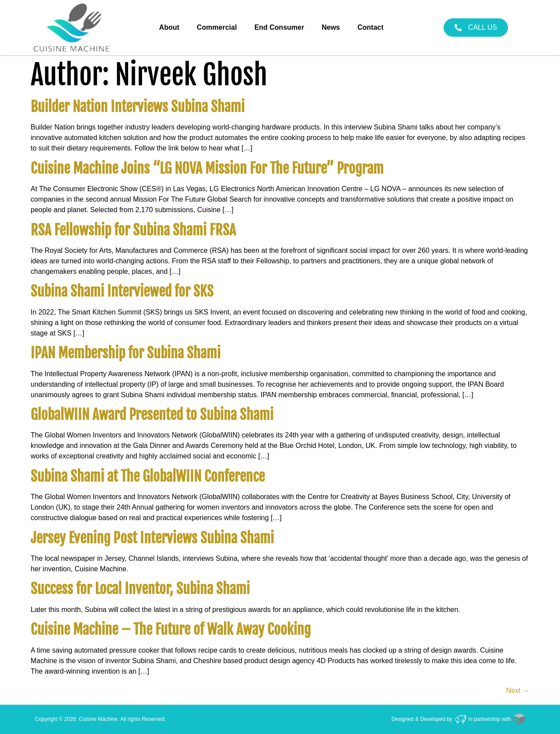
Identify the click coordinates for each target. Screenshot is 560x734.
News (331, 27)
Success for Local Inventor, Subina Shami (140, 589)
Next (518, 690)
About (169, 27)
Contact (371, 27)
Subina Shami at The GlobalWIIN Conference (148, 476)
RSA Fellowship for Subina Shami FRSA (133, 230)
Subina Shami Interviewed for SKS (122, 291)
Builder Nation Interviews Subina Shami (138, 107)
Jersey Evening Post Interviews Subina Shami (152, 538)
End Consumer (279, 27)
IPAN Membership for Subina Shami (126, 353)
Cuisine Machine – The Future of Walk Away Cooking (171, 629)
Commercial (217, 27)
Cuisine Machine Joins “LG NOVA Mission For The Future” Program (207, 168)
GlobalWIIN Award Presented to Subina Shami (152, 415)
